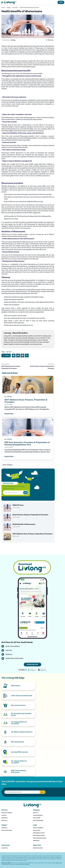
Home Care (4, 820)
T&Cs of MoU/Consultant (40, 838)
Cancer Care (5, 848)
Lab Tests (4, 815)
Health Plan (5, 818)
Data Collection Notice (39, 835)
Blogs (9, 8)
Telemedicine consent (39, 833)
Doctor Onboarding (38, 820)
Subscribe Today (8, 483)
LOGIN (61, 2)
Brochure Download (7, 830)
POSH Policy (36, 841)
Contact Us (4, 828)
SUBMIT (43, 792)
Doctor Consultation (7, 813)
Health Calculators (38, 848)
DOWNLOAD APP (32, 664)
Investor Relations (38, 815)
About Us (35, 813)
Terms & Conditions (38, 828)
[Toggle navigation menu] (2, 2)
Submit (26, 493)
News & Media (37, 818)
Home (3, 8)
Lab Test (15, 8)
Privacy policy (37, 830)
